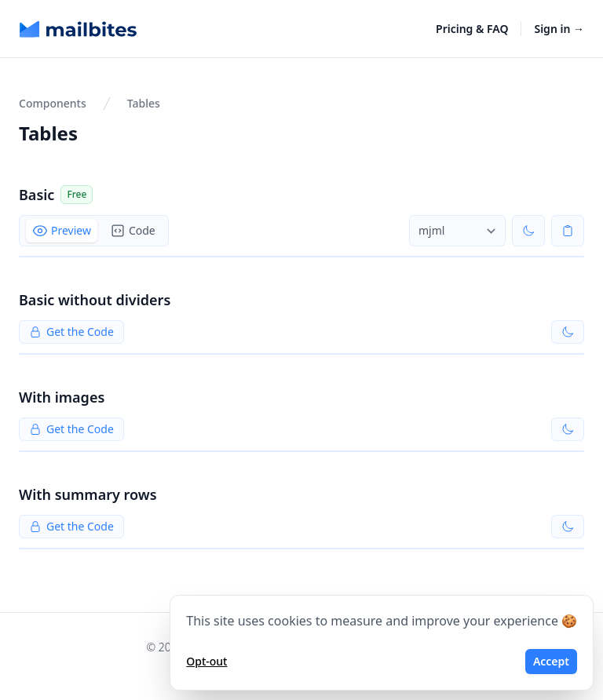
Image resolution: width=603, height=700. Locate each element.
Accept (551, 661)
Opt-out (206, 661)
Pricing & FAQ (472, 29)
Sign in (559, 29)
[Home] (78, 29)
